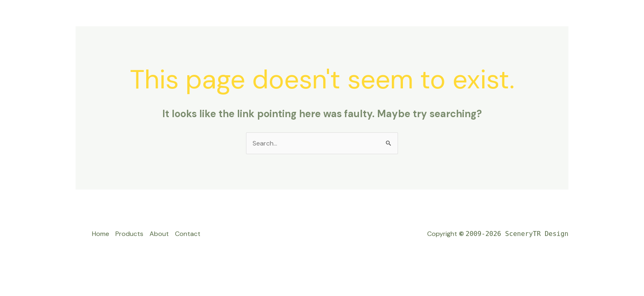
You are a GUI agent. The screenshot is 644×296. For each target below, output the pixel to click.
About (159, 234)
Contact (188, 234)
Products (129, 234)
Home (101, 234)
